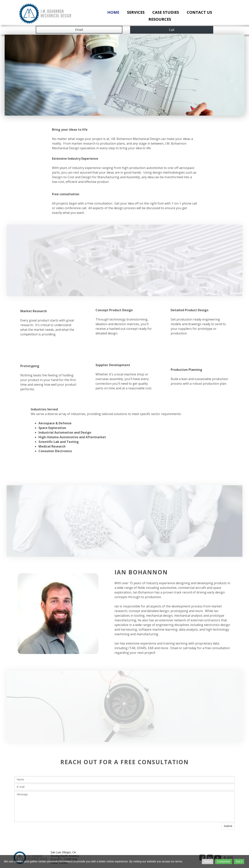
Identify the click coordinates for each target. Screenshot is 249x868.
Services (136, 12)
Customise (223, 861)
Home (113, 12)
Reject (208, 861)
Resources (160, 19)
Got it (239, 861)
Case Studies (166, 12)
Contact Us (199, 12)
